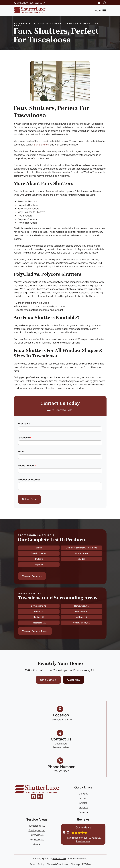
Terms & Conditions (58, 864)
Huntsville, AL (81, 611)
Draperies (39, 565)
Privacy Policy (37, 864)
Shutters (39, 559)
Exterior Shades (39, 553)
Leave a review (61, 747)
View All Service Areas (35, 631)
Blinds (39, 548)
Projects (83, 807)
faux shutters (40, 145)
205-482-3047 (61, 771)
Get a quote (61, 744)
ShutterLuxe (59, 858)
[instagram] (104, 3)
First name (25, 423)
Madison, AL (39, 617)
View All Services (32, 576)
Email (22, 451)
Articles (83, 803)
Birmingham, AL (39, 606)
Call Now (74, 680)
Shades (81, 559)
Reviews (83, 812)
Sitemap (75, 864)
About (83, 798)
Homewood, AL (81, 606)
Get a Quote (48, 680)
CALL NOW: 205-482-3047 (31, 3)
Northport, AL (81, 617)
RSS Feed (87, 864)
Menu (101, 11)
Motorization (81, 553)
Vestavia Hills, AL (81, 623)
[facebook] (99, 3)
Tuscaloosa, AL (39, 623)
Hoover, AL (39, 611)
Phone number (27, 465)
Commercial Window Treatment (81, 548)
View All (37, 844)
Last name (25, 437)
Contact (83, 794)
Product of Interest (29, 479)
